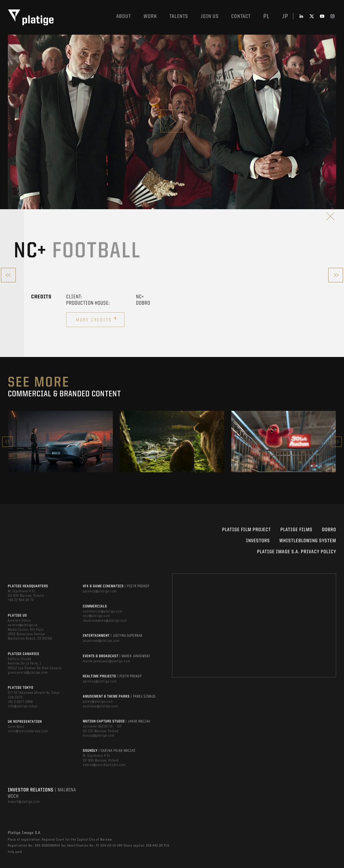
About (124, 17)
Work (150, 17)
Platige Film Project (247, 530)
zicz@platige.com (97, 616)
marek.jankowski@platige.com (107, 661)
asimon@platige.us (23, 625)
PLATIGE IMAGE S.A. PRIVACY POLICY (297, 552)
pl (267, 17)
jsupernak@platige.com (101, 641)
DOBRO (329, 530)
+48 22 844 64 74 (21, 600)
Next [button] (336, 442)
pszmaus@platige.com (100, 706)
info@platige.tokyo (23, 706)
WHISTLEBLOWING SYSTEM (308, 541)
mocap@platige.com (99, 736)
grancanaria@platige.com (28, 673)
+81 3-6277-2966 (20, 702)
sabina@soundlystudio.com (104, 765)
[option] (60, 442)
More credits (97, 319)
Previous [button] (8, 442)
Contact (241, 17)
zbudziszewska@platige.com (105, 621)
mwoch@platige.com (24, 802)
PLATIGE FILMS (296, 530)
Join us (210, 17)
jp (285, 17)
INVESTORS (258, 541)
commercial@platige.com (103, 612)
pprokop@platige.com (100, 591)
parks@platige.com (98, 702)
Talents (179, 17)
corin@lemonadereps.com (28, 731)
